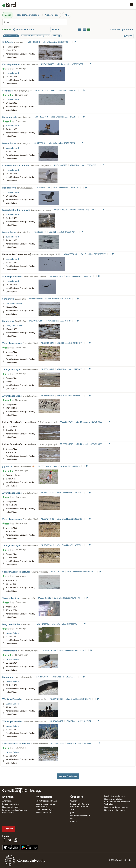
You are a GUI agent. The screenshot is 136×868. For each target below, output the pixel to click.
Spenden (9, 829)
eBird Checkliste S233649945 (67, 466)
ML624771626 (43, 624)
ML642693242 (43, 188)
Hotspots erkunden (11, 807)
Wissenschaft (44, 797)
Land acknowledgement (115, 796)
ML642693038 (70, 254)
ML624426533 (49, 651)
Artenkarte (7, 801)
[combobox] (37, 22)
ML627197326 (58, 572)
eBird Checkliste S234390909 (89, 422)
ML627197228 (45, 598)
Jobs (72, 813)
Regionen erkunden (11, 804)
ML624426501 (42, 677)
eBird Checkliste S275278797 (70, 64)
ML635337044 (67, 422)
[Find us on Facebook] (4, 840)
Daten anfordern (44, 813)
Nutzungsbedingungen (114, 810)
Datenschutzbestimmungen (116, 807)
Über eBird (77, 797)
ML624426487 (56, 721)
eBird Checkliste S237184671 (70, 343)
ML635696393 (48, 396)
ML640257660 (36, 299)
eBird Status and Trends (47, 801)
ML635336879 (67, 444)
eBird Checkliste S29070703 (56, 42)
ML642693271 (61, 165)
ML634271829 (47, 545)
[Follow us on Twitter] (10, 840)
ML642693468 (41, 117)
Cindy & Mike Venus (15, 304)
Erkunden (8, 797)
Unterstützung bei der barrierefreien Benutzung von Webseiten (117, 802)
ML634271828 (47, 519)
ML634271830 (47, 493)
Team (73, 810)
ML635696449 (48, 369)
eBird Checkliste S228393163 (70, 493)
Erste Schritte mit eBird (80, 816)
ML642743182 (41, 91)
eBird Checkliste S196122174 (65, 624)
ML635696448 (48, 343)
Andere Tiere (52, 15)
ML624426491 (56, 699)
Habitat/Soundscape (28, 15)
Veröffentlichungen (45, 810)
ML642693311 (40, 143)
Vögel (8, 15)
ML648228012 (34, 42)
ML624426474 (58, 743)
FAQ (72, 819)
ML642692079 (56, 276)
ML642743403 (48, 64)
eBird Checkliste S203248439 (80, 572)
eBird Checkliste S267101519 (58, 299)
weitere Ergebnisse (68, 776)
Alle (67, 15)
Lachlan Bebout (13, 633)
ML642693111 (40, 232)
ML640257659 (36, 321)
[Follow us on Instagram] (16, 840)
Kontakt (74, 822)
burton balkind (12, 73)
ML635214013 (44, 466)
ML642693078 (61, 210)
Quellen (74, 801)
